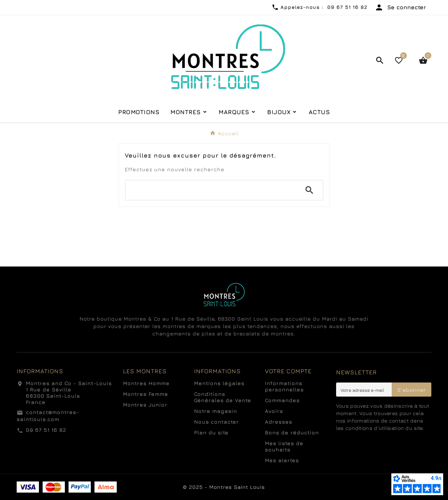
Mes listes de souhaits (284, 446)
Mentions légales (219, 383)
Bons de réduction (292, 432)
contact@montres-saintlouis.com (48, 415)
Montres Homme (146, 383)
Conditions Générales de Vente (223, 397)
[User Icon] (400, 7)
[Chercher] (211, 190)
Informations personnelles (284, 386)
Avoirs (274, 411)
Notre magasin (216, 411)
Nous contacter (217, 422)
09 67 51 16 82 (46, 430)
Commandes (282, 400)
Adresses (279, 422)
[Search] (309, 190)
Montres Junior (145, 405)
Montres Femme (146, 394)
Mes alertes (282, 460)
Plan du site (211, 432)
